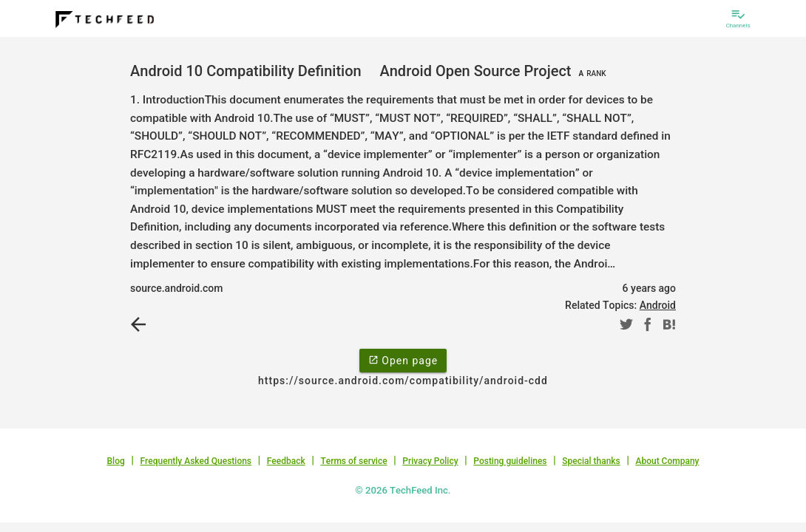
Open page (403, 360)
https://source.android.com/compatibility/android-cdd (403, 381)
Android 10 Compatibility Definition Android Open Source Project (370, 71)
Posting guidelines (510, 461)
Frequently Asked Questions (196, 461)
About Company (667, 461)
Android (658, 305)
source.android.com (177, 288)
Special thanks (591, 461)
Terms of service (353, 461)
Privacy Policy (430, 461)
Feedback (286, 461)
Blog (116, 461)
